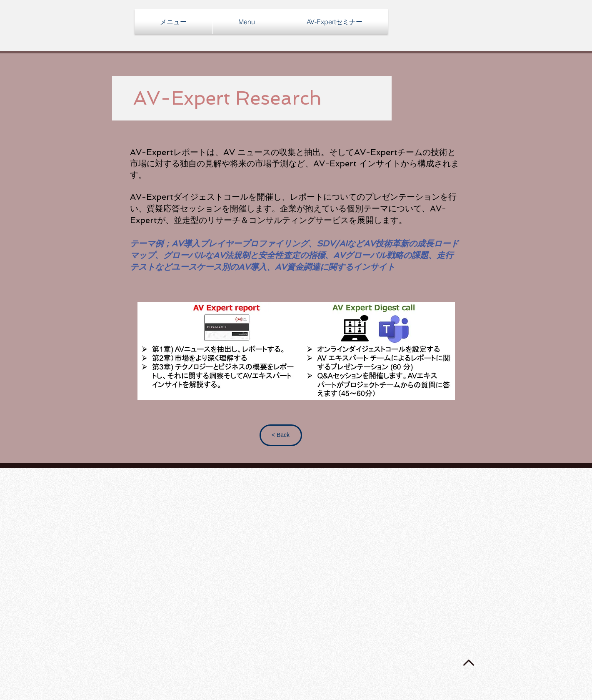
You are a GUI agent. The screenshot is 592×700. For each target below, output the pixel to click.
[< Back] (281, 435)
